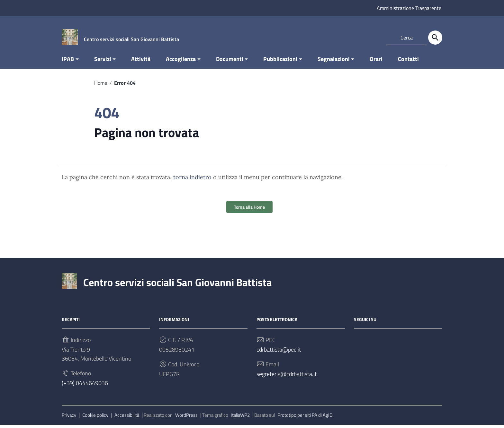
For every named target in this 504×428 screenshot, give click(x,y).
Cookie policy (95, 418)
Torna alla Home (249, 210)
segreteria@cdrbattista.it (287, 377)
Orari (376, 62)
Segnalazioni (334, 62)
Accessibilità (127, 418)
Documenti (230, 62)
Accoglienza (181, 62)
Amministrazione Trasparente (409, 8)
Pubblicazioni (280, 62)
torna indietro (192, 180)
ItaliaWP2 (240, 418)
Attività (141, 62)
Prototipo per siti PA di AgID (305, 418)
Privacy (69, 418)
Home (101, 86)
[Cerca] (435, 38)
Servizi (103, 62)
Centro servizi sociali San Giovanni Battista (177, 285)
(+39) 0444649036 (85, 386)
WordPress (186, 418)
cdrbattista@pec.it (279, 353)
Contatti (408, 62)
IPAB (68, 62)
